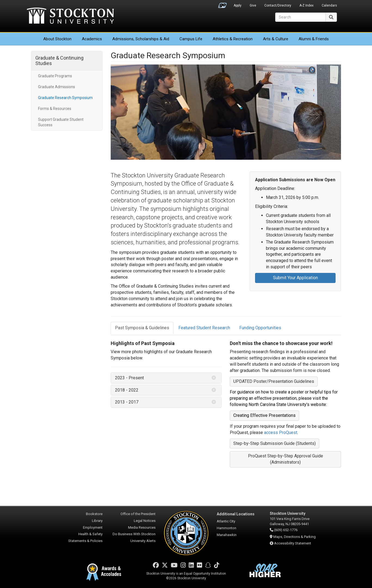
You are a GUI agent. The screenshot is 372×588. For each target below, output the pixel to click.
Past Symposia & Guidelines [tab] (142, 328)
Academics (92, 39)
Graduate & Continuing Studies (59, 61)
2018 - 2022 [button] (127, 390)
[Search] (300, 17)
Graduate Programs (55, 76)
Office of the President (138, 514)
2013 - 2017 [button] (127, 402)
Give (253, 5)
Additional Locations (236, 514)
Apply (238, 5)
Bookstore (94, 514)
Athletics (233, 39)
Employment (93, 527)
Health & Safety (90, 534)
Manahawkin (227, 535)
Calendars (329, 5)
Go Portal (222, 4)
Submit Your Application (295, 278)
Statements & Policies (85, 541)
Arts (276, 39)
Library (97, 521)
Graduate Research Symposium (65, 98)
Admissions (141, 39)
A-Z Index (306, 5)
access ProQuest (281, 432)
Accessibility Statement (293, 543)
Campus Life (191, 39)
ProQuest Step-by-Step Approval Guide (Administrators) (286, 459)
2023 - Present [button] (129, 378)
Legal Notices (145, 521)
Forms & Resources (55, 109)
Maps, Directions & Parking (294, 537)
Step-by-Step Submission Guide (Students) (275, 443)
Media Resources (142, 527)
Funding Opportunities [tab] (260, 328)
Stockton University (70, 16)
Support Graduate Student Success (61, 122)
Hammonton (227, 528)
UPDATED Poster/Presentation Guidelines (274, 381)
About (57, 39)
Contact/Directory (278, 5)
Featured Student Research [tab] (204, 328)
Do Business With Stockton (134, 534)
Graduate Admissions (57, 87)
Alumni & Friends (314, 39)
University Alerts (143, 541)
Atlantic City (226, 521)
